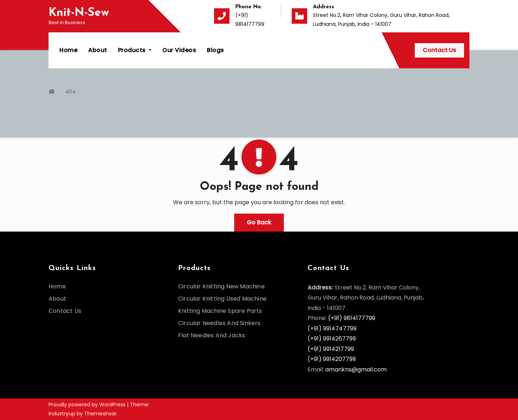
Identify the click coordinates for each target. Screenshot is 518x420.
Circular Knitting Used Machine (222, 299)
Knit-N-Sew (79, 13)
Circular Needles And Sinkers (219, 323)
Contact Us (439, 50)
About (98, 50)
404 (70, 92)
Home (68, 50)
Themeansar (100, 414)
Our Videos (179, 50)
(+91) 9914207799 (332, 359)
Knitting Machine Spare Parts (220, 311)
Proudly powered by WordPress (88, 405)
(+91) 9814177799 (352, 318)
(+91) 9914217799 (331, 349)
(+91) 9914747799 (332, 328)
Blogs (215, 50)
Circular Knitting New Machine (221, 286)
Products (135, 50)
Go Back (259, 222)
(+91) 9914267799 (332, 339)
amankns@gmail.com (356, 369)
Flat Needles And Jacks (212, 335)
